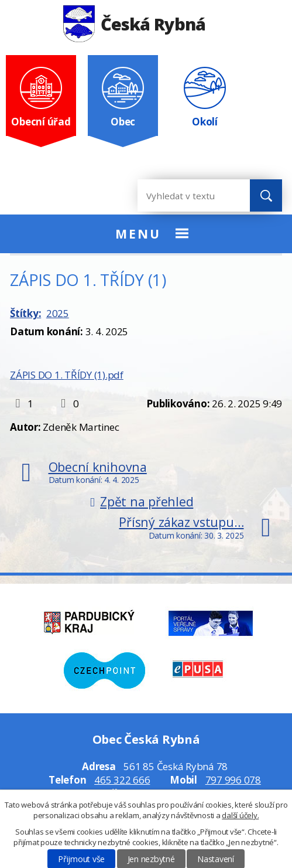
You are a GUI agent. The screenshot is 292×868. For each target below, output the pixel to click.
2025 (58, 313)
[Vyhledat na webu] (184, 195)
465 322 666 (122, 780)
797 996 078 (233, 780)
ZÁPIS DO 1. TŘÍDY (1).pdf (67, 375)
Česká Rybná (134, 24)
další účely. (240, 815)
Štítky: (25, 313)
